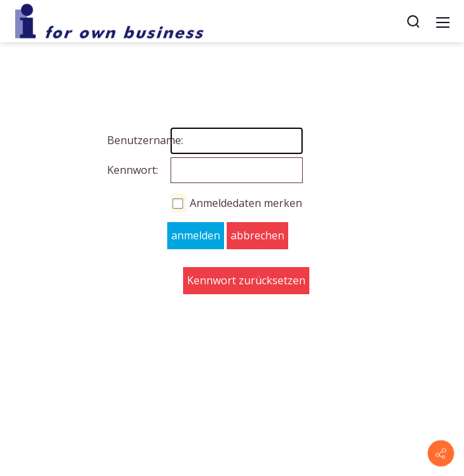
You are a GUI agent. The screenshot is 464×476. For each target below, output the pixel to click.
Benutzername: (120, 140)
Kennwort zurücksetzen (246, 280)
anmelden (196, 235)
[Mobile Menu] (443, 21)
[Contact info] (441, 454)
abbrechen (257, 235)
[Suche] (413, 21)
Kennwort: (120, 170)
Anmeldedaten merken (246, 203)
